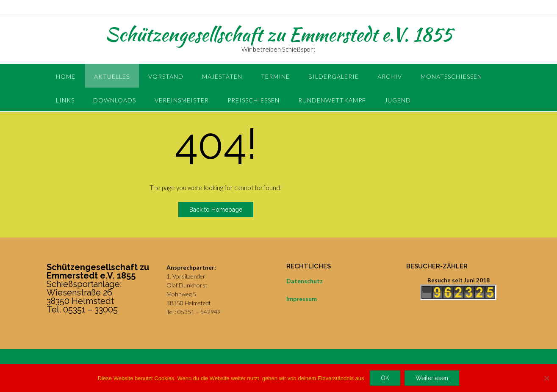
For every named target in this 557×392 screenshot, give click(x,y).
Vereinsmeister (182, 100)
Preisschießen (254, 100)
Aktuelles (112, 76)
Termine (275, 76)
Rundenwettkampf (332, 100)
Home (66, 76)
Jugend (398, 100)
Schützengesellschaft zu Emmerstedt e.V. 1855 (279, 34)
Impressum (302, 299)
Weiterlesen (432, 378)
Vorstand (166, 76)
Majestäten (222, 76)
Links (65, 100)
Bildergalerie (334, 76)
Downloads (115, 100)
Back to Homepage (216, 210)
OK (385, 378)
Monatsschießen (451, 76)
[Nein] (546, 378)
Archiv (390, 76)
